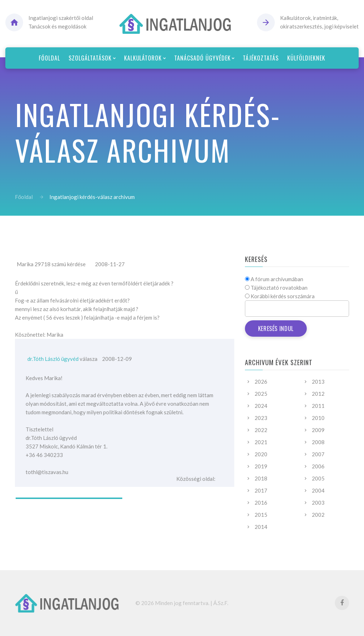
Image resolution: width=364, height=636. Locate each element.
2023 (261, 418)
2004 (318, 490)
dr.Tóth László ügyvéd (53, 359)
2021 (261, 442)
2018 (261, 478)
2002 (318, 515)
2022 (261, 430)
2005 (318, 478)
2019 (261, 466)
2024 (261, 406)
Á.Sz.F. (221, 603)
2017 (261, 490)
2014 (261, 527)
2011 (318, 406)
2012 (318, 394)
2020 (261, 454)
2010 (318, 418)
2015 (261, 515)
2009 (318, 430)
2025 (261, 394)
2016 (261, 503)
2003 (318, 503)
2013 (318, 382)
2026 (261, 382)
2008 (318, 442)
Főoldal (24, 197)
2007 (318, 454)
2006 (318, 466)
